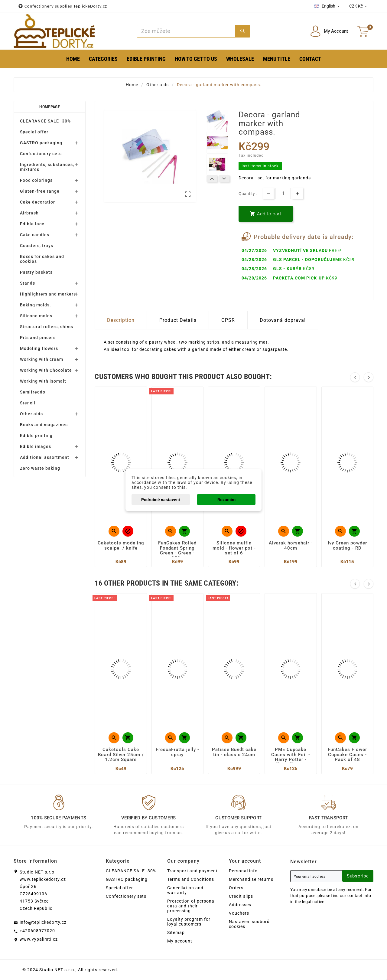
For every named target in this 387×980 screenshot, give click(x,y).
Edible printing (36, 436)
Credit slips (241, 896)
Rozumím (226, 500)
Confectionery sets (41, 154)
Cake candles (35, 235)
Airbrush (29, 213)
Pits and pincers (38, 338)
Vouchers (239, 913)
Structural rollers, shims (47, 327)
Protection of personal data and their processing (191, 906)
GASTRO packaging (41, 143)
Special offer (34, 132)
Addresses (240, 905)
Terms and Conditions (191, 879)
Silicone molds (36, 316)
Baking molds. (36, 305)
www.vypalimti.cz (39, 939)
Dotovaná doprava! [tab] (283, 320)
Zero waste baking (40, 468)
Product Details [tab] (178, 320)
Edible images (36, 446)
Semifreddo (33, 392)
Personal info (243, 871)
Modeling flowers (39, 348)
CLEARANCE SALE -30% (45, 121)
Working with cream (42, 359)
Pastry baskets (36, 272)
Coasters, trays (37, 246)
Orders (236, 888)
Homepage (49, 107)
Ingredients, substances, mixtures (47, 167)
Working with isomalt (43, 381)
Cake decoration (38, 202)
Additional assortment (45, 457)
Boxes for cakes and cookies (42, 259)
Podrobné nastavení (161, 500)
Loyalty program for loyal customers (189, 922)
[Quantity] (283, 193)
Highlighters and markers (48, 294)
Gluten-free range (40, 191)
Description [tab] (121, 320)
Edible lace (32, 224)
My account (180, 941)
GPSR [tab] (228, 320)
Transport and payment (192, 871)
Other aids (31, 414)
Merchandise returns (251, 879)
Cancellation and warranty (185, 890)
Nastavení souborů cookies (249, 924)
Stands (28, 283)
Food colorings (36, 180)
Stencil (28, 403)
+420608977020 (37, 931)
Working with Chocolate (46, 370)
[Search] (186, 31)
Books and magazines (44, 425)
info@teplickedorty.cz (43, 922)
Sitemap (176, 933)
